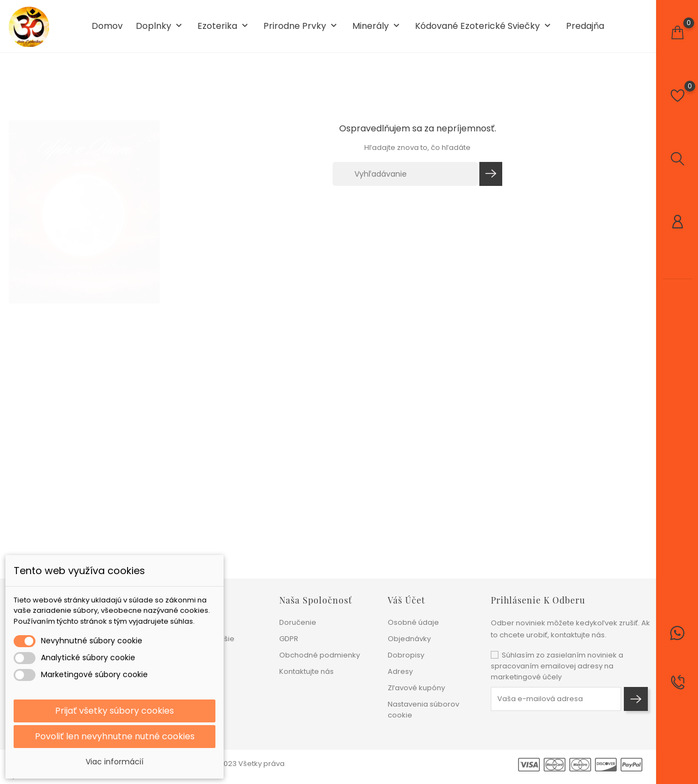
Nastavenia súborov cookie (423, 710)
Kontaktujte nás (306, 671)
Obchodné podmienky (320, 655)
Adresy (400, 671)
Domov (107, 26)
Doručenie (298, 622)
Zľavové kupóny (416, 688)
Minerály (377, 26)
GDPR (289, 639)
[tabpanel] (84, 201)
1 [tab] (153, 199)
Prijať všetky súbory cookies (115, 711)
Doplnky (160, 26)
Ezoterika (224, 26)
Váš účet (407, 600)
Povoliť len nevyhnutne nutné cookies (115, 736)
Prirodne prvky (301, 26)
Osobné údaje (413, 622)
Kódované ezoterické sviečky (484, 26)
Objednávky (409, 639)
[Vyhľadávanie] (405, 174)
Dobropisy (406, 655)
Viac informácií (115, 762)
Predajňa (585, 26)
